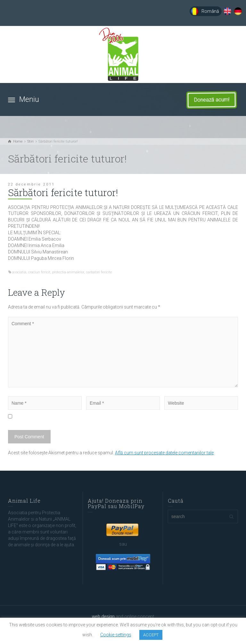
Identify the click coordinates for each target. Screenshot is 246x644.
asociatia (19, 272)
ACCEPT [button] (151, 635)
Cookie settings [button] (116, 635)
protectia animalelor (68, 272)
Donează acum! (216, 100)
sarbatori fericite (99, 272)
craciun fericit (39, 272)
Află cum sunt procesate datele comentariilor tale (164, 453)
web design (103, 616)
